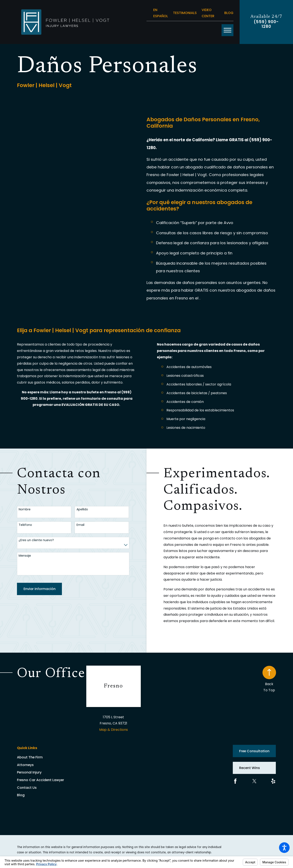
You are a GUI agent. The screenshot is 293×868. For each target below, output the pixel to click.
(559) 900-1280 (266, 24)
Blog (229, 13)
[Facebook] (235, 781)
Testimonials (185, 13)
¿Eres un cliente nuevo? (36, 540)
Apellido (82, 509)
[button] (284, 848)
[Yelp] (273, 781)
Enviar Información (40, 589)
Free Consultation (254, 751)
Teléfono (25, 525)
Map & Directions (114, 730)
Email (80, 525)
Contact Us (27, 788)
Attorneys (25, 765)
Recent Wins (250, 768)
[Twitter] (254, 781)
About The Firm (30, 757)
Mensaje (25, 556)
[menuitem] (52, 757)
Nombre (25, 509)
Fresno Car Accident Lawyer (40, 780)
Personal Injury (29, 772)
